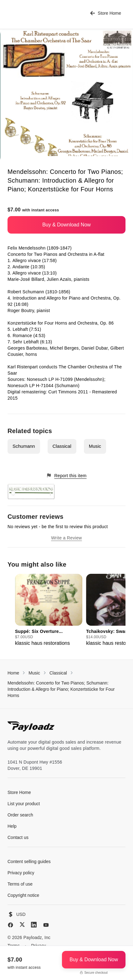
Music (95, 446)
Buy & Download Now (66, 225)
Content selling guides (29, 861)
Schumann (24, 446)
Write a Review (66, 538)
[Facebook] (10, 925)
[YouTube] (46, 925)
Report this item (66, 475)
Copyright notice (23, 895)
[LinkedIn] (34, 925)
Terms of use (20, 884)
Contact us (18, 837)
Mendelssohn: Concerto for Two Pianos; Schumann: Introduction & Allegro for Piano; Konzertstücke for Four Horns (61, 689)
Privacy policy (21, 873)
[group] (49, 610)
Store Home (106, 13)
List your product (24, 804)
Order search (20, 815)
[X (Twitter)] (22, 924)
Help (12, 826)
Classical (62, 446)
